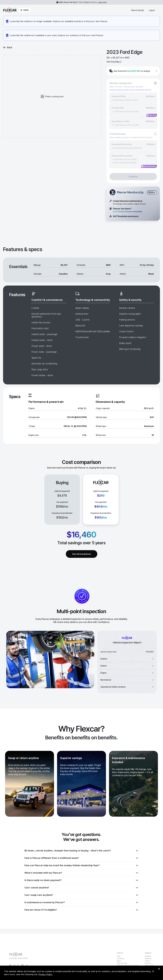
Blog (119, 961)
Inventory (121, 959)
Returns (148, 963)
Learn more (102, 2)
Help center (149, 965)
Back (8, 47)
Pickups (148, 956)
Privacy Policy (45, 974)
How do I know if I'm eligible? (81, 910)
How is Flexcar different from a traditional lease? (81, 858)
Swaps (147, 961)
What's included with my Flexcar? (81, 873)
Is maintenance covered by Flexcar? (81, 902)
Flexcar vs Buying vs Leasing (128, 965)
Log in (152, 10)
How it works (137, 10)
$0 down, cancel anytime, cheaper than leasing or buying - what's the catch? (81, 851)
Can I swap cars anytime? (81, 895)
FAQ (119, 956)
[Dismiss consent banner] (159, 969)
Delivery (148, 959)
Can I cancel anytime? (81, 888)
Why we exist (122, 963)
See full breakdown (82, 554)
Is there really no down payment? (81, 880)
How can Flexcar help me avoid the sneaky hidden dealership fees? (81, 865)
